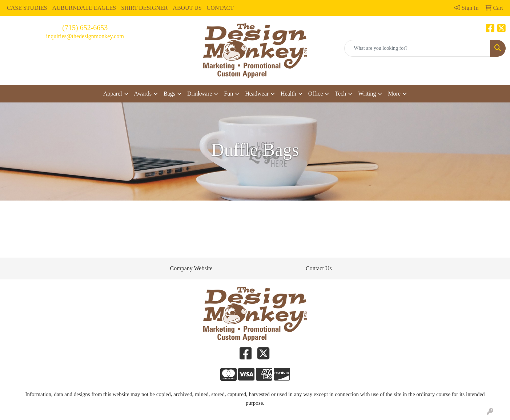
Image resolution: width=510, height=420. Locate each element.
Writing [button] (367, 94)
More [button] (394, 94)
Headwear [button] (257, 94)
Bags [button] (169, 94)
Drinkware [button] (200, 94)
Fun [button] (228, 94)
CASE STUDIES (27, 8)
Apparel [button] (113, 94)
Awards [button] (143, 94)
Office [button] (316, 94)
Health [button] (288, 94)
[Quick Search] (417, 48)
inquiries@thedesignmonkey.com (85, 36)
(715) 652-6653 (85, 28)
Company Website (191, 268)
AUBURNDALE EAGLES (84, 8)
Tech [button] (340, 94)
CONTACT (220, 8)
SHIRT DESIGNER (144, 8)
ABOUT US (187, 8)
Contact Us (319, 268)
